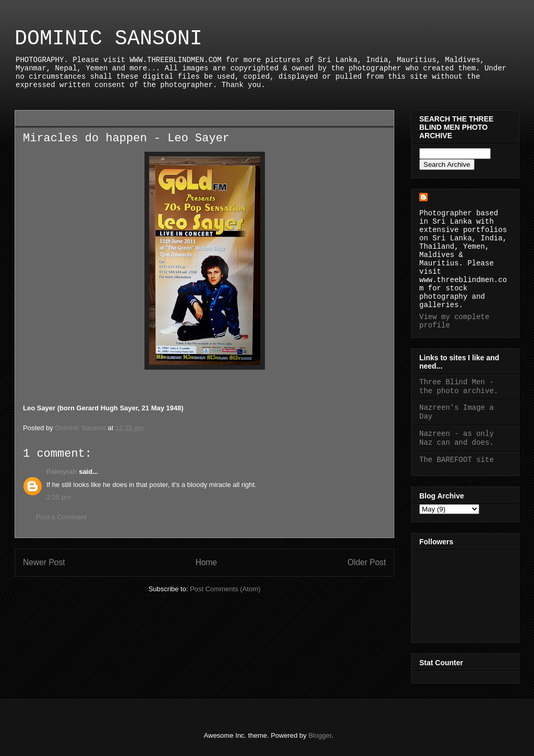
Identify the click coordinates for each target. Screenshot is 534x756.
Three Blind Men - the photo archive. (459, 387)
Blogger (320, 735)
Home (207, 562)
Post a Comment (61, 517)
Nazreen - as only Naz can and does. (457, 438)
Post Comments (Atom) (225, 589)
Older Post (367, 562)
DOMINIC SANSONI (108, 39)
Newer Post (44, 562)
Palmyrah (62, 472)
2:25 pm (59, 497)
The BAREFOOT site (457, 460)
